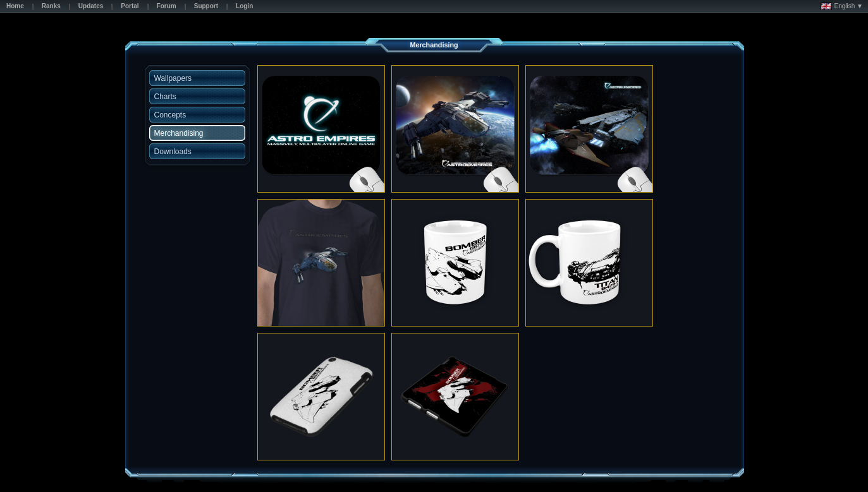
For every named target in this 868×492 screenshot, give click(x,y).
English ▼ (842, 6)
